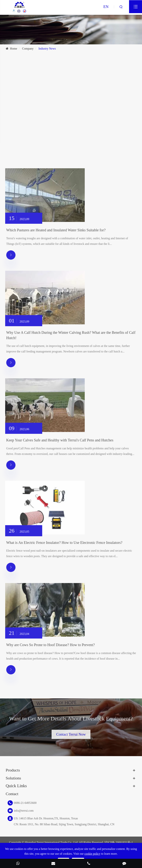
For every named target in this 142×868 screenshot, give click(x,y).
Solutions (13, 778)
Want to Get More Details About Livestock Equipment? (71, 721)
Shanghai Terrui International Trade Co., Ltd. (51, 842)
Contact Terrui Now (71, 732)
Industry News (47, 49)
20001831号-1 (124, 842)
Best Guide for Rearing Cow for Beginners (37, 128)
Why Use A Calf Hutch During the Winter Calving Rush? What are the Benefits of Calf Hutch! (73, 335)
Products (13, 770)
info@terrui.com (24, 811)
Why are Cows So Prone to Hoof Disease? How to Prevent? (53, 645)
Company (28, 49)
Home (14, 49)
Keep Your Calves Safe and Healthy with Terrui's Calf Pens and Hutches (62, 440)
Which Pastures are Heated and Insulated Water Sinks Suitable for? (58, 230)
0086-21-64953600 (25, 803)
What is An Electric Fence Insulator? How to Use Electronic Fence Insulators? (66, 543)
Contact (12, 794)
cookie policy (92, 854)
